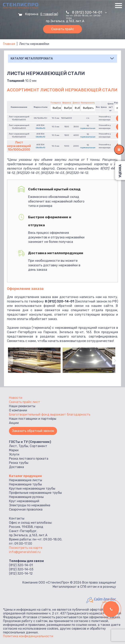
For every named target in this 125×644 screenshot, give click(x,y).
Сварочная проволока (26, 509)
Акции (14, 423)
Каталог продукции (25, 476)
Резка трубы (19, 463)
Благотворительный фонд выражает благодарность (50, 414)
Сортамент (38, 446)
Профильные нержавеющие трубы (35, 493)
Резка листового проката (29, 459)
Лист (13, 446)
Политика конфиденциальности (28, 636)
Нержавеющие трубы (25, 484)
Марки (14, 450)
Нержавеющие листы (26, 480)
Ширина (67, 103)
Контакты (17, 518)
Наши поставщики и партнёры (33, 419)
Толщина (56, 103)
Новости (16, 398)
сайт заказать (109, 602)
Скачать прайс (63, 29)
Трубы (23, 446)
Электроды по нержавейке (30, 505)
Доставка (16, 467)
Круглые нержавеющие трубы (32, 488)
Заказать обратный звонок (33, 431)
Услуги (14, 454)
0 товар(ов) (49, 14)
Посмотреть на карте (26, 548)
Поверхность (88, 103)
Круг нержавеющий (24, 501)
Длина (76, 103)
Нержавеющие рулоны (26, 497)
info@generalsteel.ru (25, 552)
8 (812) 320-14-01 (89, 12)
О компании (18, 410)
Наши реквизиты (22, 406)
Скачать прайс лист (25, 402)
